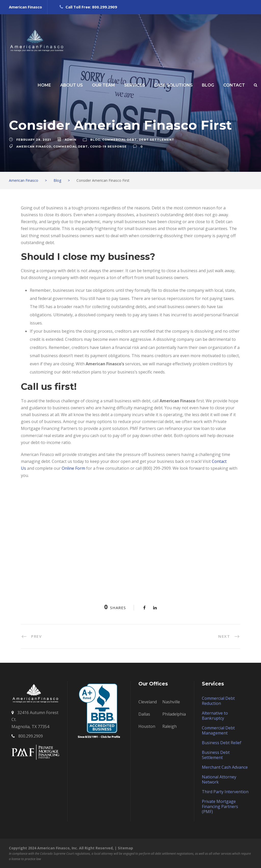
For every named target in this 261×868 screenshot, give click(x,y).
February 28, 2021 (34, 140)
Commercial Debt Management (218, 730)
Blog (95, 140)
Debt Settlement (157, 140)
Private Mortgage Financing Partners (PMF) (220, 806)
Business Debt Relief (222, 743)
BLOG (208, 85)
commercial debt (71, 147)
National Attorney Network (219, 779)
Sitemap (125, 848)
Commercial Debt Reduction (218, 701)
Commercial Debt (120, 140)
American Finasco (34, 147)
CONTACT (234, 85)
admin (71, 140)
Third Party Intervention (225, 792)
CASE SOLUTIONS (173, 85)
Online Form (73, 468)
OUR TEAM (103, 85)
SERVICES (135, 85)
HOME (44, 85)
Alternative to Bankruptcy (215, 716)
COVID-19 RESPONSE (108, 147)
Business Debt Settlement (216, 755)
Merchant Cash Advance (225, 767)
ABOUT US (71, 85)
